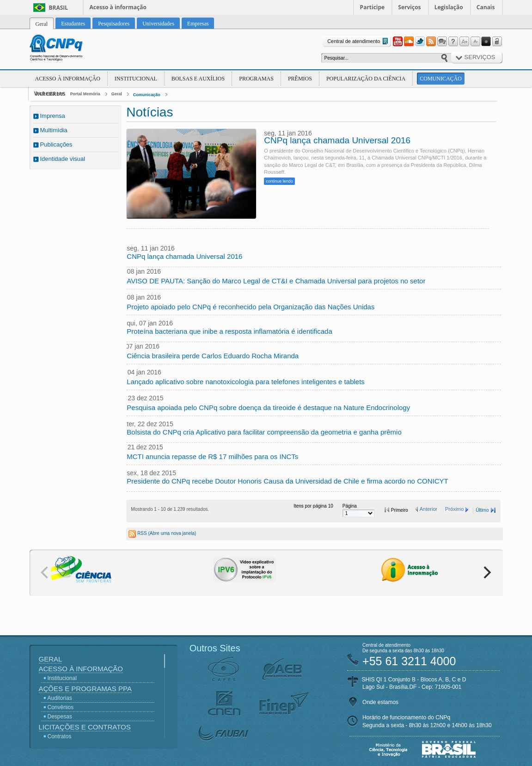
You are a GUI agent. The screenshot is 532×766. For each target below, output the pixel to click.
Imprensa (53, 116)
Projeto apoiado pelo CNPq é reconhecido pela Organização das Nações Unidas (251, 307)
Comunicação (441, 79)
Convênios (61, 707)
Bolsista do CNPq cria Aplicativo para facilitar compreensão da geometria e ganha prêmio (264, 432)
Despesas (60, 717)
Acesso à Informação (68, 79)
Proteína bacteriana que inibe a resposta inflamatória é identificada (229, 331)
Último (482, 510)
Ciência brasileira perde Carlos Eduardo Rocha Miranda (213, 356)
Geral (117, 94)
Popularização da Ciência (366, 79)
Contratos (60, 736)
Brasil (59, 8)
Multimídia (54, 130)
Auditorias (60, 698)
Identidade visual (63, 159)
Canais (486, 7)
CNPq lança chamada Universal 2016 (337, 141)
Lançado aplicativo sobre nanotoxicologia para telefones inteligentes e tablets (246, 382)
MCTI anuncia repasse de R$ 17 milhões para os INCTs (212, 457)
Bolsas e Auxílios (198, 79)
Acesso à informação (118, 7)
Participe (373, 7)
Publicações (56, 144)
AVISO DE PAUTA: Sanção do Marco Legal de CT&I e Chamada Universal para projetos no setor (276, 281)
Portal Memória (85, 94)
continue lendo (279, 181)
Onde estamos (380, 702)
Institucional (136, 79)
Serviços (409, 7)
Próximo (454, 509)
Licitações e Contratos (85, 727)
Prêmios (300, 79)
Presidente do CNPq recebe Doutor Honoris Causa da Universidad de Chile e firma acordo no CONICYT (287, 481)
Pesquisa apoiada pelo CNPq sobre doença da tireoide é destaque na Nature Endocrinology (268, 408)
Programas (256, 79)
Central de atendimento (358, 41)
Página (350, 506)
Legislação (449, 7)
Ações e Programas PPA (85, 689)
